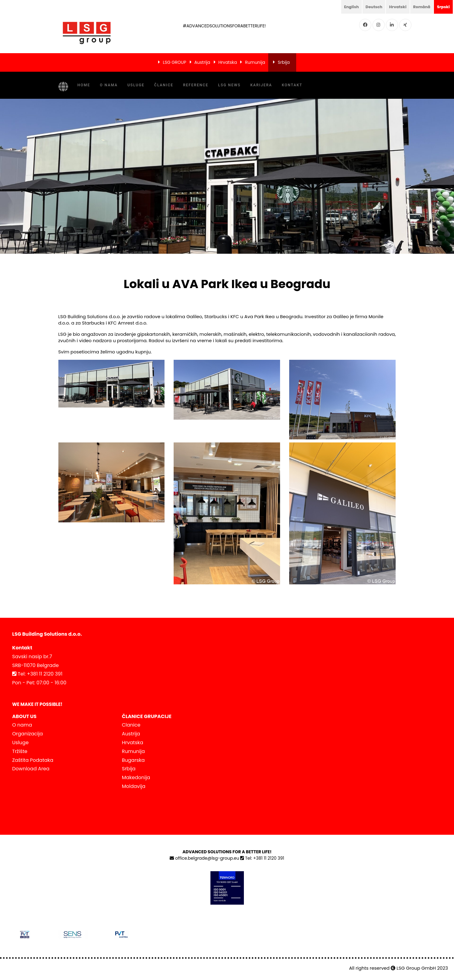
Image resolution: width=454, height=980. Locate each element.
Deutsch (369, 7)
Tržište (20, 751)
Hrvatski (394, 7)
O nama (109, 85)
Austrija (202, 62)
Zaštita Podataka (33, 760)
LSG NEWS (229, 85)
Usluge (136, 85)
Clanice (131, 725)
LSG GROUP (174, 62)
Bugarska (133, 760)
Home (84, 85)
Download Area (31, 769)
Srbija (284, 62)
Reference (196, 85)
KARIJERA (261, 85)
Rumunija (255, 62)
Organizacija (28, 734)
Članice (164, 85)
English (345, 7)
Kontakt (292, 85)
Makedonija (136, 777)
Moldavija (134, 786)
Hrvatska (228, 62)
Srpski (443, 7)
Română (420, 7)
